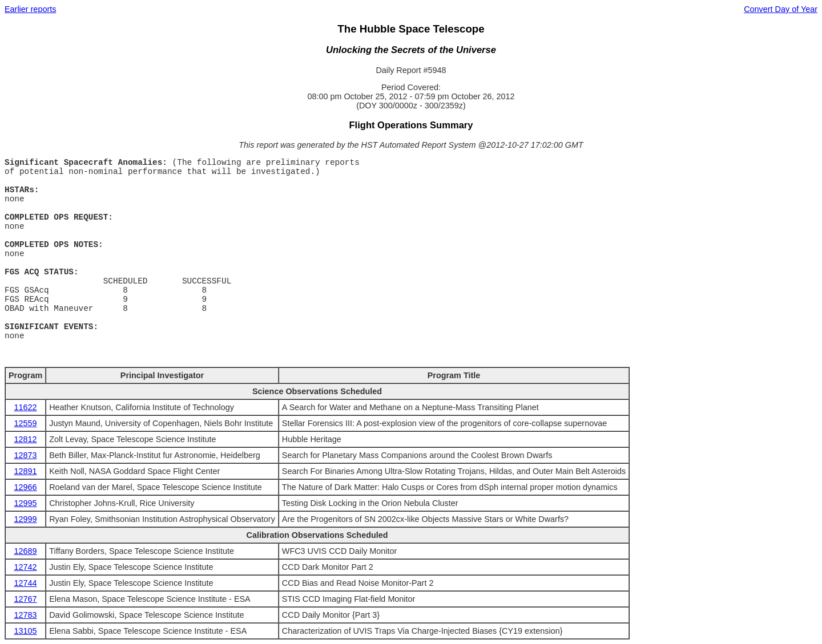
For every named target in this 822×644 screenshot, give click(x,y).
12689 (26, 551)
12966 (26, 487)
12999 (26, 519)
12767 (26, 599)
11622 (26, 407)
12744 (26, 583)
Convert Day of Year (781, 9)
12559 (26, 423)
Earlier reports (30, 9)
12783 (26, 615)
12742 (26, 567)
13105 (26, 631)
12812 (26, 439)
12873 (26, 455)
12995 (26, 503)
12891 (26, 471)
